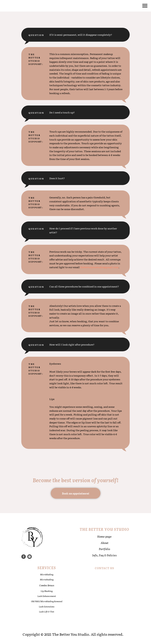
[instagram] (30, 557)
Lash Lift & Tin (46, 612)
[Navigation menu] (145, 6)
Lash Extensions (47, 606)
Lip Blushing (47, 591)
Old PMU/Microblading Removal (47, 601)
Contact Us (104, 568)
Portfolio (104, 549)
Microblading (47, 574)
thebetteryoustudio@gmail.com (99, 267)
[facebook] (24, 557)
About (104, 543)
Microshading (47, 579)
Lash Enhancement (47, 596)
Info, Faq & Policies (104, 555)
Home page (104, 536)
